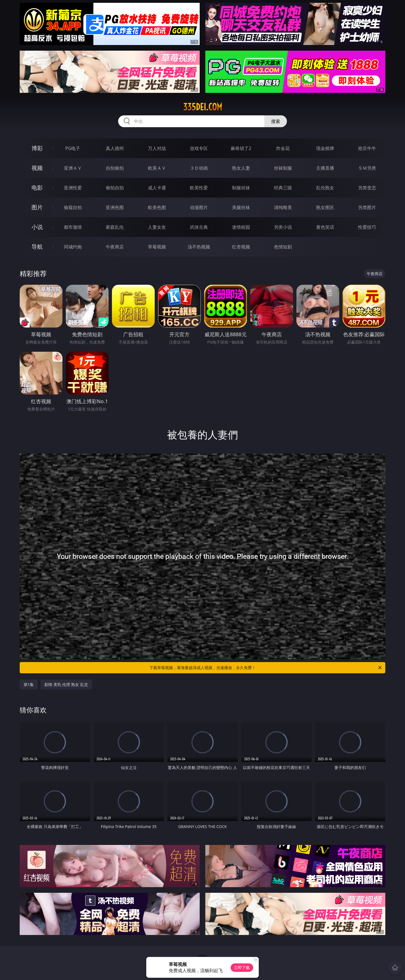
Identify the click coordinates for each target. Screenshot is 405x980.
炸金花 (283, 148)
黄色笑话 (325, 227)
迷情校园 (241, 227)
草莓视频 (157, 247)
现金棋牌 (325, 148)
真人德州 (115, 148)
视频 (37, 168)
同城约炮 (73, 247)
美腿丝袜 (241, 207)
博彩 (37, 148)
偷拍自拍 (115, 188)
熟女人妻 (241, 168)
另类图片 (367, 207)
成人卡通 (157, 188)
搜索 (276, 121)
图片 (37, 207)
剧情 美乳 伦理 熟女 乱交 (66, 684)
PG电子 (73, 148)
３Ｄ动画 (199, 168)
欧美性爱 (199, 188)
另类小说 (283, 227)
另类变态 (367, 188)
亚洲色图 (115, 207)
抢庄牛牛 (367, 148)
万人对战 (157, 148)
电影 (37, 188)
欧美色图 (157, 207)
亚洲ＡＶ (73, 168)
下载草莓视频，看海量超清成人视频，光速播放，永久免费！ (266, 668)
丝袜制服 (283, 168)
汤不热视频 (199, 247)
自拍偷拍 (115, 168)
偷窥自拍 (73, 207)
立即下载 (242, 967)
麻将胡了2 (241, 148)
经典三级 (283, 188)
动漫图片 (199, 207)
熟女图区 (325, 207)
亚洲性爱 (73, 188)
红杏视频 (241, 247)
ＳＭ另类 (367, 168)
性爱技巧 (367, 227)
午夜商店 (115, 247)
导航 (37, 247)
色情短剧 (283, 247)
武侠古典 (199, 227)
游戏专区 (199, 148)
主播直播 (325, 168)
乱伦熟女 (325, 188)
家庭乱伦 (115, 227)
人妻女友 (157, 227)
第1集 (29, 684)
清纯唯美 (283, 207)
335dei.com (203, 107)
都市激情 (73, 227)
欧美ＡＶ (157, 168)
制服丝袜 (241, 188)
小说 (37, 227)
